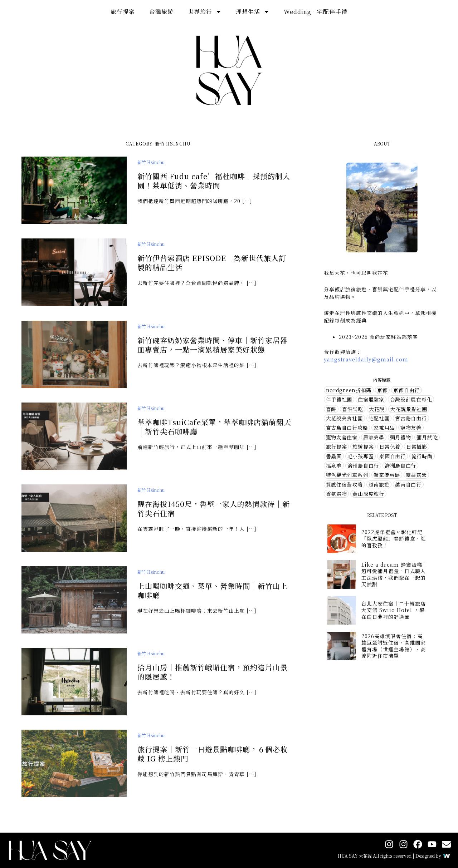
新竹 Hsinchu (151, 162)
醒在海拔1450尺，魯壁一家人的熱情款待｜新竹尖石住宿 (214, 516)
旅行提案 (123, 12)
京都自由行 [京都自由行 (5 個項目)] (406, 390)
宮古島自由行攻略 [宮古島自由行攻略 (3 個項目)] (347, 428)
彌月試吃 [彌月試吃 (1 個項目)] (427, 437)
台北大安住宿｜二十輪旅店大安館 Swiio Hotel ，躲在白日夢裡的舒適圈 (394, 610)
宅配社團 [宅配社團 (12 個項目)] (379, 418)
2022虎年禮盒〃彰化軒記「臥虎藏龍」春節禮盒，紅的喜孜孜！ (394, 538)
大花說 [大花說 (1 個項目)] (377, 409)
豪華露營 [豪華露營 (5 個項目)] (416, 475)
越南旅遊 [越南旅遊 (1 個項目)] (379, 484)
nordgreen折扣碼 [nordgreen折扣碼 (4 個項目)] (349, 390)
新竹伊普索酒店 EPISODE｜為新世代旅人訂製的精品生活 (212, 263)
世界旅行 (205, 12)
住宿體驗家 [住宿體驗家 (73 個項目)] (371, 399)
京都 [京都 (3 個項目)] (382, 390)
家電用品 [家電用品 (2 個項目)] (384, 428)
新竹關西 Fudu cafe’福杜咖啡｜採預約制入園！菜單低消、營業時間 (214, 181)
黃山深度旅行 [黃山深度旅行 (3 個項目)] (368, 494)
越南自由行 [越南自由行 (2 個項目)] (408, 484)
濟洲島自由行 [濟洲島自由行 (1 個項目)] (400, 465)
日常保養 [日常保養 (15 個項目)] (390, 447)
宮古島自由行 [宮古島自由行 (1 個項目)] (411, 418)
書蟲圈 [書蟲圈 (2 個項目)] (334, 456)
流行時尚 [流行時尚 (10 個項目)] (422, 456)
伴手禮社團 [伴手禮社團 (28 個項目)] (339, 399)
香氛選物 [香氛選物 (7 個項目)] (337, 494)
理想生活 (253, 12)
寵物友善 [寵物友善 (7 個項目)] (411, 428)
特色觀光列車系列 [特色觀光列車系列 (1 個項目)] (347, 475)
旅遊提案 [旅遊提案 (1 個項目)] (363, 447)
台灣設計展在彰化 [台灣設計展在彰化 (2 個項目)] (411, 399)
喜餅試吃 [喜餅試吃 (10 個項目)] (353, 409)
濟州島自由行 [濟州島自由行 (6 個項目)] (363, 465)
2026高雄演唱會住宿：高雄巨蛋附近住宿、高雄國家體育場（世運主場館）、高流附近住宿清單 (394, 646)
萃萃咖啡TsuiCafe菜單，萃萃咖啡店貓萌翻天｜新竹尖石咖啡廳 (214, 435)
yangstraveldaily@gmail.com (366, 359)
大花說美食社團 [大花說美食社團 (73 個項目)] (344, 418)
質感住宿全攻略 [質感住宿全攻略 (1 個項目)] (344, 484)
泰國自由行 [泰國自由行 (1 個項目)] (393, 456)
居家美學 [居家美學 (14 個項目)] (374, 437)
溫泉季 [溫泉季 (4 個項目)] (334, 465)
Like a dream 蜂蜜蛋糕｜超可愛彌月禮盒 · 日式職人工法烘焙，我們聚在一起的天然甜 (394, 574)
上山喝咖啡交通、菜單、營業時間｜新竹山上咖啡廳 (213, 598)
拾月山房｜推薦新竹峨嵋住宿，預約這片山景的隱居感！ (213, 680)
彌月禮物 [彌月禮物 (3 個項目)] (401, 437)
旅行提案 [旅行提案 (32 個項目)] (337, 447)
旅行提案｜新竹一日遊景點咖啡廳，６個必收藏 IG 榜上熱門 (213, 762)
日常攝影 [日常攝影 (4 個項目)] (417, 447)
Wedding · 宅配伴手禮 (316, 12)
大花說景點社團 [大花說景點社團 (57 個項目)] (409, 409)
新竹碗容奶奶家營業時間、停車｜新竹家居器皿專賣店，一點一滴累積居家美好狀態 (213, 353)
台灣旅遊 (161, 12)
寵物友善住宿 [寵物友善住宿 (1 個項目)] (342, 437)
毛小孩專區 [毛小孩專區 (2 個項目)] (361, 456)
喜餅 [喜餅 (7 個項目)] (331, 409)
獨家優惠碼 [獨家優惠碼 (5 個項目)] (387, 475)
